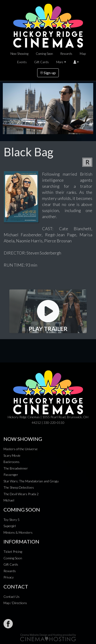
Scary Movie (12, 455)
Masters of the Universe (21, 449)
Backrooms (12, 462)
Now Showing (19, 54)
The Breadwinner (16, 468)
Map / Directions (15, 603)
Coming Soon (44, 54)
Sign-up (48, 73)
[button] (76, 62)
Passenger (11, 475)
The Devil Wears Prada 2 (21, 494)
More (60, 62)
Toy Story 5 (12, 520)
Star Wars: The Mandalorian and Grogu (31, 481)
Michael (9, 500)
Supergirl (10, 526)
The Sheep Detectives (19, 487)
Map (83, 54)
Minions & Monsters (18, 532)
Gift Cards (41, 62)
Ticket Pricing (13, 552)
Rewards (66, 54)
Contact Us (12, 597)
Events (22, 62)
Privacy (9, 577)
